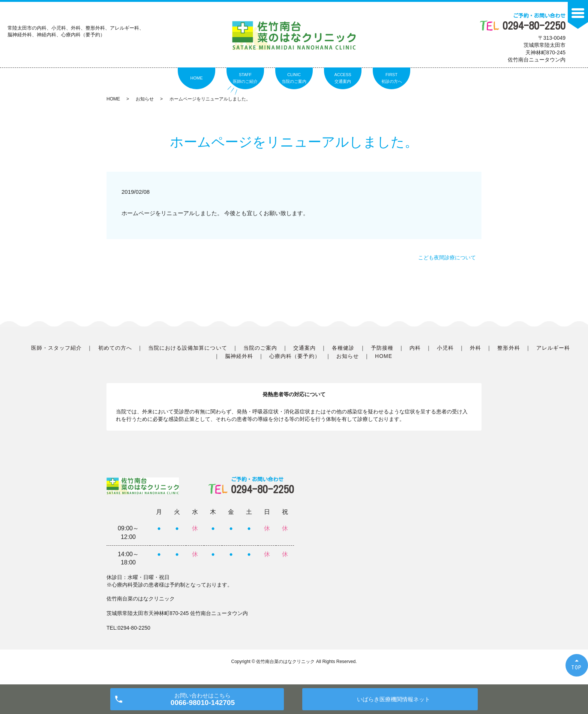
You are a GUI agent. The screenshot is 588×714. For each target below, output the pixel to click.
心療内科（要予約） (295, 356)
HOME (197, 78)
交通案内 (304, 348)
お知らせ (145, 99)
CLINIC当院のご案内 (294, 78)
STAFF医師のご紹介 (245, 78)
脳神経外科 (239, 356)
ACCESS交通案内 (343, 78)
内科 (415, 348)
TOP (577, 667)
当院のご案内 (260, 348)
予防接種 (382, 348)
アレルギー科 (553, 348)
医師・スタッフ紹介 (56, 348)
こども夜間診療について (447, 257)
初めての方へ (115, 348)
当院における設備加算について (188, 348)
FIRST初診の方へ (392, 78)
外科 (475, 348)
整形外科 (508, 348)
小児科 (445, 348)
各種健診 (343, 348)
